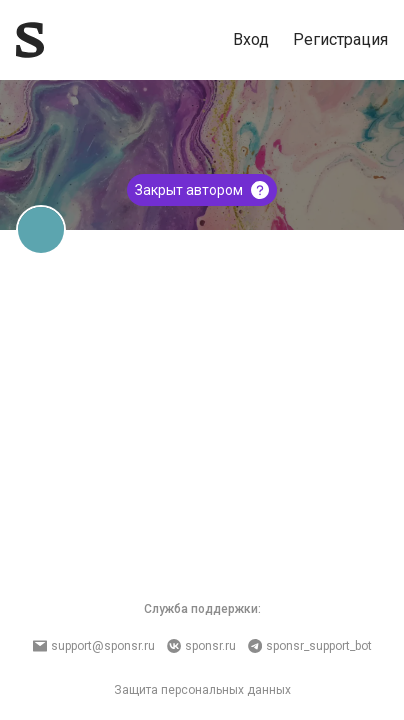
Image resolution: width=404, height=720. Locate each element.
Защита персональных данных (202, 690)
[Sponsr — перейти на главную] (30, 40)
